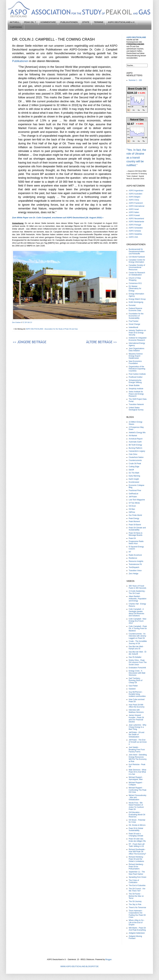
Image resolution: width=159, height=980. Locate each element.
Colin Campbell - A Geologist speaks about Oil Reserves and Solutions (136, 612)
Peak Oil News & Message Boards (136, 534)
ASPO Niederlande (136, 222)
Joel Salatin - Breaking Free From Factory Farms (137, 750)
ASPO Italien (134, 212)
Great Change (134, 324)
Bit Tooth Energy (135, 445)
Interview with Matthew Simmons (136, 711)
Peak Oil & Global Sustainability (136, 829)
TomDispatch (134, 567)
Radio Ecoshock (135, 555)
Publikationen (20, 61)
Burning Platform (135, 448)
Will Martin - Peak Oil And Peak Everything (137, 929)
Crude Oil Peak (135, 464)
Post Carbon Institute (137, 374)
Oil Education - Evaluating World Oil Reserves (137, 815)
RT (130, 552)
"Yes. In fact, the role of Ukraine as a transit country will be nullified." (136, 158)
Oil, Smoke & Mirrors (137, 825)
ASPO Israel (134, 209)
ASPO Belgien (135, 197)
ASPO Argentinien (136, 191)
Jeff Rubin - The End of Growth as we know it (138, 742)
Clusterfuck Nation (136, 457)
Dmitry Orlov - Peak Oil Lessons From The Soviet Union (138, 662)
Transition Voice (135, 571)
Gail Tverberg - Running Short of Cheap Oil (136, 681)
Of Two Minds (134, 503)
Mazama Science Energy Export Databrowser (136, 356)
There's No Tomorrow (137, 908)
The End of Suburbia (137, 885)
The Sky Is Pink (135, 904)
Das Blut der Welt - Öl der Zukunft (137, 653)
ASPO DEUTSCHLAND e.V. (121, 22)
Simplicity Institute (136, 389)
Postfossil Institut (136, 377)
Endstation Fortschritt (137, 668)
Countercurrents (135, 460)
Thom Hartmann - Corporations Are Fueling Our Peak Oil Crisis (137, 914)
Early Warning (134, 476)
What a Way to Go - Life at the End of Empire (137, 922)
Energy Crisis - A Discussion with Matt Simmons (137, 673)
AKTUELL (15, 22)
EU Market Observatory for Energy (135, 289)
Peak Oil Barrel (135, 525)
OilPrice (132, 512)
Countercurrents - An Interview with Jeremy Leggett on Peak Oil (137, 636)
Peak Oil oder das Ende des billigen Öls (137, 840)
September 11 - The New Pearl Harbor (137, 873)
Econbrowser (134, 482)
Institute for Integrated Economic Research (138, 339)
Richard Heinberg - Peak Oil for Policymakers (136, 867)
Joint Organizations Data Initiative (137, 350)
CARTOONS (16, 27)
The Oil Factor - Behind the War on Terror (136, 896)
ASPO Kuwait (134, 215)
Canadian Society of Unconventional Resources (137, 267)
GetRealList (133, 494)
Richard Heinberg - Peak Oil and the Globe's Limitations (136, 859)
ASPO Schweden (136, 228)
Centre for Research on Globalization (137, 274)
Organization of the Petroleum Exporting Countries (137, 369)
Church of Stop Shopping (135, 279)
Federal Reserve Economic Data (135, 309)
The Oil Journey (135, 901)
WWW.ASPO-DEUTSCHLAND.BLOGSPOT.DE (79, 966)
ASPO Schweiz (135, 231)
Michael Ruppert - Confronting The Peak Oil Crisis (138, 790)
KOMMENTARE (48, 22)
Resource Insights (136, 561)
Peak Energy (134, 518)
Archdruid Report (136, 439)
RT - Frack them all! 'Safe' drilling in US (137, 845)
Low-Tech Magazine (137, 500)
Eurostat (132, 305)
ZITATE (86, 22)
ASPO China (134, 200)
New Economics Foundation (135, 362)
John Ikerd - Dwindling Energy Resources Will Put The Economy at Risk (138, 758)
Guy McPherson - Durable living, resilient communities (137, 694)
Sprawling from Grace (137, 877)
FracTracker (134, 321)
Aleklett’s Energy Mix (137, 433)
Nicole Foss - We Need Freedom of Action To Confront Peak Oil (136, 806)
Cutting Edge (134, 467)
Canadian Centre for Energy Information (137, 261)
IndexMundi (133, 327)
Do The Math (134, 473)
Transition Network (136, 404)
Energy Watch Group (137, 299)
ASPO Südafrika (135, 234)
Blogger (108, 959)
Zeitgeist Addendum (137, 933)
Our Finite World (135, 515)
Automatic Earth (135, 442)
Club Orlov (133, 454)
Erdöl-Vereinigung (136, 302)
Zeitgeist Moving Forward (135, 937)
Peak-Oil (132, 538)
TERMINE (99, 22)
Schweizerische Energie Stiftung (135, 381)
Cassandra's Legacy (137, 451)
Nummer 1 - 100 (135, 80)
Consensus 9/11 (135, 283)
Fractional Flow (135, 490)
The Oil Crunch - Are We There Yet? (137, 890)
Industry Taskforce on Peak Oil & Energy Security (137, 333)
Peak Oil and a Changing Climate (136, 835)
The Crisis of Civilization (134, 881)
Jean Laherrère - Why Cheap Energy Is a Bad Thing (137, 727)
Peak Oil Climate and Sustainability (137, 529)
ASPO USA (133, 237)
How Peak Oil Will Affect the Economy (137, 706)
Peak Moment (134, 521)
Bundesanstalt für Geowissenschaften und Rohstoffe (137, 251)
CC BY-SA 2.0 (27, 322)
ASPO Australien (135, 194)
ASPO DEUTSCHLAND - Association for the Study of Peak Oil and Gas (52, 329)
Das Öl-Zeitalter (135, 657)
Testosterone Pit (135, 564)
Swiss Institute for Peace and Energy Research (136, 394)
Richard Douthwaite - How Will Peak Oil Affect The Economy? (137, 852)
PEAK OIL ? (30, 22)
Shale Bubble (134, 385)
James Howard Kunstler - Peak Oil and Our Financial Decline (136, 719)
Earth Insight (134, 479)
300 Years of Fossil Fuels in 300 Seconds (137, 587)
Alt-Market (133, 436)
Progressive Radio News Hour (136, 542)
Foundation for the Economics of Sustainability (136, 316)
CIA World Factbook (137, 257)
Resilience (133, 558)
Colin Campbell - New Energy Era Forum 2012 (137, 621)
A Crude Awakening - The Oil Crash (137, 592)
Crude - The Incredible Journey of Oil (138, 642)
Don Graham (16, 322)
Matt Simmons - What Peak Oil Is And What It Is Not (137, 772)
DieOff (131, 470)
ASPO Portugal (135, 225)
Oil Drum (132, 506)
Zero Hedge (133, 574)
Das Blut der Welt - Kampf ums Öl (136, 648)
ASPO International (137, 206)
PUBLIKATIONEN (69, 22)
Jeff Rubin (133, 497)
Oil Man (132, 509)
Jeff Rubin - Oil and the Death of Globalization (137, 735)
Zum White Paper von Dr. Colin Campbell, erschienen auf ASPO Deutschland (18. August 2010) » (58, 218)
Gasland (132, 689)
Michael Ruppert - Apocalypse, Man (136, 778)
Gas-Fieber (133, 686)
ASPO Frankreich (136, 203)
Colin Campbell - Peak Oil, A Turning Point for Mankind (138, 629)
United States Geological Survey (136, 409)
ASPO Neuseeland (136, 219)
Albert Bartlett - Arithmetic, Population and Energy (138, 599)
